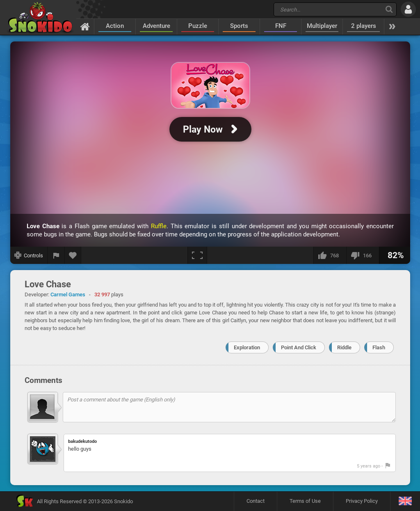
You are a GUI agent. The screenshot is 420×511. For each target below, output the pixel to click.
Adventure (156, 26)
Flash (379, 347)
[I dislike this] (363, 255)
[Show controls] (29, 255)
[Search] (389, 9)
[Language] (405, 501)
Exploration (247, 347)
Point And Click (299, 347)
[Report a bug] (56, 255)
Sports (239, 26)
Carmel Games (68, 294)
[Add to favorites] (73, 255)
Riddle (344, 347)
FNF (281, 26)
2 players (364, 26)
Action (115, 26)
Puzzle (198, 26)
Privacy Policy (362, 501)
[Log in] (408, 9)
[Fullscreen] (197, 255)
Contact (256, 501)
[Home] (85, 26)
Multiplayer (322, 26)
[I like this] (330, 255)
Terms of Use (305, 501)
